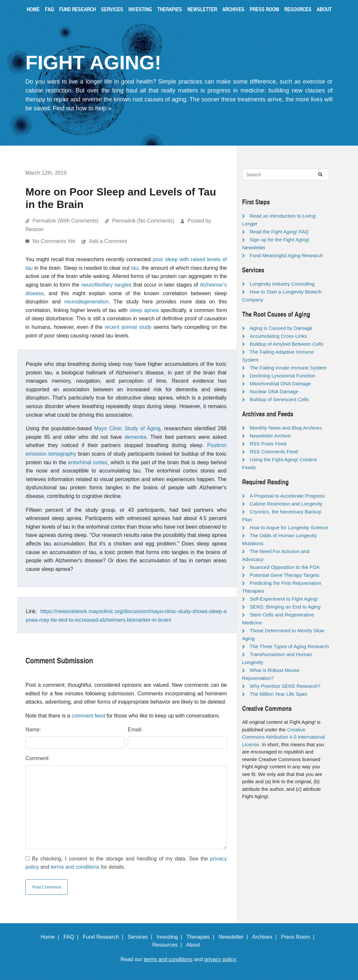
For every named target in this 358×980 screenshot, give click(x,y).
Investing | (171, 937)
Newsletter (202, 9)
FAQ (49, 9)
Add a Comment (108, 241)
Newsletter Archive (270, 436)
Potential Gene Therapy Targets (285, 575)
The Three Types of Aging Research (289, 646)
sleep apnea (144, 310)
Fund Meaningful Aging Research (286, 255)
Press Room (264, 9)
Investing (140, 9)
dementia (135, 437)
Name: (33, 730)
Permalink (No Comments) (143, 221)
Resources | (168, 945)
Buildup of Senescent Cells (279, 399)
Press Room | (299, 937)
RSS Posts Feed (268, 444)
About (324, 9)
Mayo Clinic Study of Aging (127, 428)
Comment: (38, 758)
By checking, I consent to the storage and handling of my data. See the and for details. (126, 863)
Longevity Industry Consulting (282, 284)
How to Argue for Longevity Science (289, 527)
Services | (142, 937)
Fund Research (77, 9)
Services (112, 9)
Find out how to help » (82, 108)
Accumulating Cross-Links (278, 336)
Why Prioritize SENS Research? (285, 686)
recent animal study (128, 327)
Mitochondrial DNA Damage (280, 384)
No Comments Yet (54, 241)
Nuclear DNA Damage (274, 391)
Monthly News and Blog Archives (286, 428)
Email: (135, 730)
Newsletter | (235, 937)
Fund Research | (105, 937)
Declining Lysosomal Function (283, 376)
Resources (298, 9)
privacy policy (220, 959)
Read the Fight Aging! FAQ (279, 232)
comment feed (88, 716)
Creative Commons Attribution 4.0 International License (284, 737)
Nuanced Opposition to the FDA (285, 567)
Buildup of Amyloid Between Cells (286, 344)
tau (135, 268)
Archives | (266, 937)
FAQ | (72, 937)
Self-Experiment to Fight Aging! (284, 599)
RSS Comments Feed (274, 452)
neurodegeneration (86, 302)
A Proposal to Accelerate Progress (287, 496)
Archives (233, 9)
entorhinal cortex (88, 462)
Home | (51, 937)
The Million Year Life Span (278, 694)
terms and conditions (75, 867)
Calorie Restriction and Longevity (286, 504)
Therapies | (202, 937)
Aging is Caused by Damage (281, 328)
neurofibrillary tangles (106, 285)
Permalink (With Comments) (65, 221)
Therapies (170, 9)
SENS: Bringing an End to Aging (285, 607)
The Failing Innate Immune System (288, 368)
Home (33, 9)
